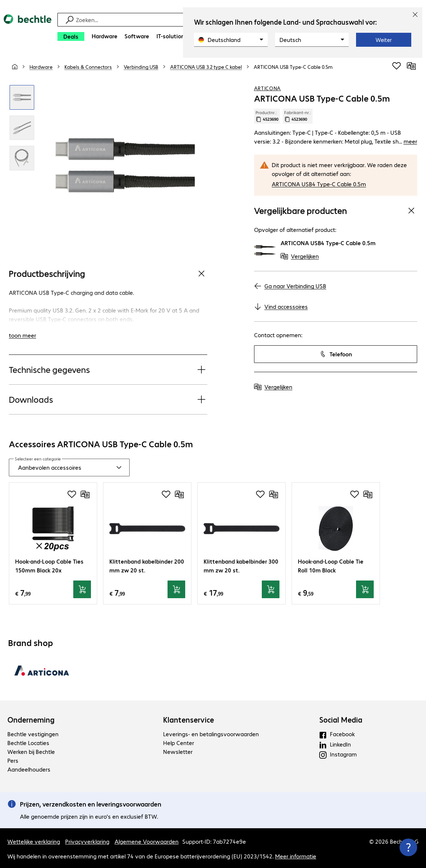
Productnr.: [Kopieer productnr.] (267, 116)
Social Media (341, 720)
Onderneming (31, 720)
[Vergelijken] (411, 66)
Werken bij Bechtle (31, 751)
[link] (293, 67)
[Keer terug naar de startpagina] (28, 30)
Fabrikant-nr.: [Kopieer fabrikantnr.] (298, 116)
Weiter (384, 40)
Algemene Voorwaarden (147, 841)
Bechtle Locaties (28, 743)
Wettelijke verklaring (34, 841)
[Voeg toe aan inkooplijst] (397, 66)
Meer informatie (296, 856)
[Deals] (71, 36)
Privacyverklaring (87, 841)
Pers (13, 760)
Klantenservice (189, 720)
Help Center (179, 743)
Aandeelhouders (29, 769)
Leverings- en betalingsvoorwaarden (211, 734)
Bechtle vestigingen (33, 734)
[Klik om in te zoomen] (22, 97)
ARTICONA (268, 88)
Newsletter (178, 751)
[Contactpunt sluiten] (408, 847)
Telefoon (336, 354)
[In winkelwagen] (82, 589)
